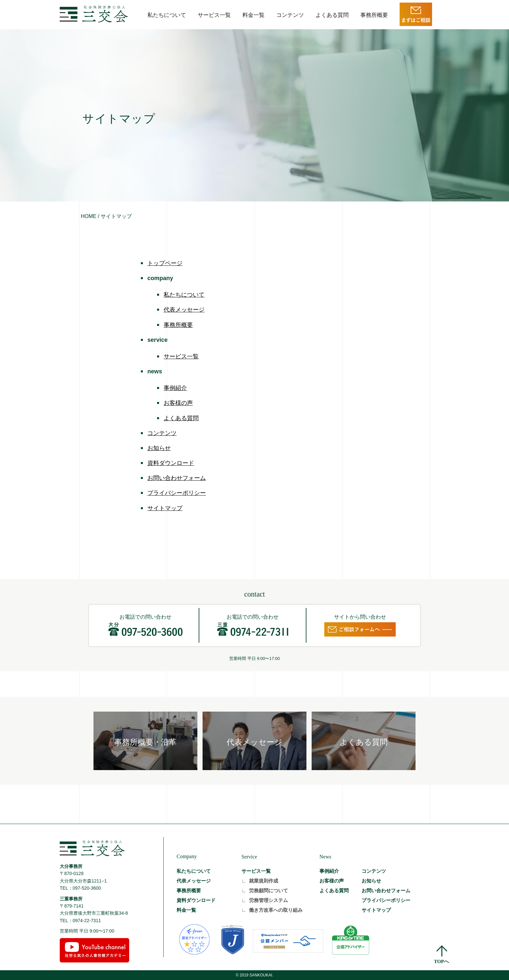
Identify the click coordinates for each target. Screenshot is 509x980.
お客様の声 (178, 403)
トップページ (165, 263)
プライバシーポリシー (177, 493)
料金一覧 (254, 15)
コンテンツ (290, 15)
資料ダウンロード (171, 463)
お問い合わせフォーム (177, 478)
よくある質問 (332, 15)
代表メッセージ (184, 310)
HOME (89, 216)
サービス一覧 (214, 15)
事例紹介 (175, 388)
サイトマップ (165, 508)
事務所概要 (374, 15)
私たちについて (167, 15)
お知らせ (159, 448)
